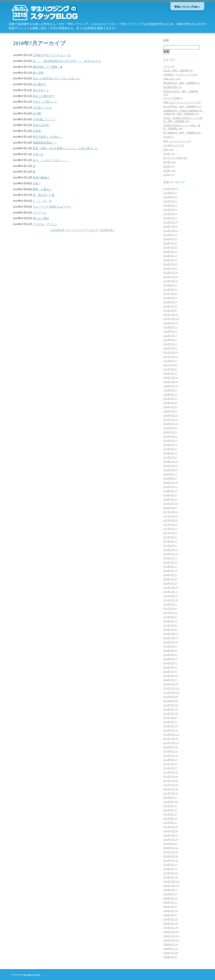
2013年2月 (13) (171, 726)
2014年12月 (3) (171, 634)
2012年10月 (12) (171, 743)
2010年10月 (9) (171, 839)
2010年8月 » (107, 230)
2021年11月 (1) (171, 356)
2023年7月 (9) (170, 293)
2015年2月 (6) (170, 625)
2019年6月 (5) (170, 436)
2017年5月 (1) (170, 533)
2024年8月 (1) (170, 239)
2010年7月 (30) (171, 852)
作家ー (37, 183)
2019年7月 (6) (170, 432)
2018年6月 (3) (170, 487)
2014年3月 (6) (170, 671)
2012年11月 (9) (171, 739)
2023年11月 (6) (171, 277)
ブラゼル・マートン (45, 224)
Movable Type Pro (32, 975)
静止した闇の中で (44, 96)
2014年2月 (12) (171, 676)
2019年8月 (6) (170, 428)
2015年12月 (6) (171, 587)
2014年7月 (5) (170, 655)
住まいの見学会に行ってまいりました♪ (57, 78)
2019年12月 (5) (171, 415)
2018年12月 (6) (171, 461)
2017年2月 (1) (170, 545)
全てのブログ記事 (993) (175, 158)
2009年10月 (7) (171, 890)
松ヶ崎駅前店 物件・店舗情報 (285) (182, 133)
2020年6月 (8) (170, 403)
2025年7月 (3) (170, 201)
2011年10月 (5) (171, 793)
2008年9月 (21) (171, 944)
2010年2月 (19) (171, 873)
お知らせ (38, 154)
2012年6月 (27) (171, 760)
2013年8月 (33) (171, 701)
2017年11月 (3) (171, 516)
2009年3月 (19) (171, 919)
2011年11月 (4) (171, 789)
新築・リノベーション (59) (177, 141)
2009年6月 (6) (170, 907)
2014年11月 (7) (171, 638)
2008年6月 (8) (170, 957)
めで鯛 (37, 113)
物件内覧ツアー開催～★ (48, 67)
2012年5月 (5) (170, 764)
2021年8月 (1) (170, 361)
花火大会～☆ (41, 90)
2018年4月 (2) (170, 495)
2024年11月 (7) (171, 226)
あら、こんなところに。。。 (50, 160)
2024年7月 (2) (170, 243)
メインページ (74, 230)
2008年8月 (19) (171, 949)
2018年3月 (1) (170, 499)
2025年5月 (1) (170, 210)
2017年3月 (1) (170, 541)
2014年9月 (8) (170, 646)
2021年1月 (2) (170, 373)
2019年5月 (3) (170, 440)
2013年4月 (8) (170, 718)
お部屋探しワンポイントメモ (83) (180, 75)
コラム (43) (169, 66)
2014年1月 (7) (170, 680)
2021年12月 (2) (171, 352)
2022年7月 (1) (170, 335)
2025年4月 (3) (170, 214)
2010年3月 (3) (170, 869)
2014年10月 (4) (171, 642)
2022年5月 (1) (170, 344)
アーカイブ (91, 230)
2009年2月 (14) (171, 923)
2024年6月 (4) (170, 247)
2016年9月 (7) (170, 558)
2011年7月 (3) (170, 806)
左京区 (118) (169, 170)
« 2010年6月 (57, 230)
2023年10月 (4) (171, 281)
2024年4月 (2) (170, 256)
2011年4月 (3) (170, 818)
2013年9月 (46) (171, 697)
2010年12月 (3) (171, 831)
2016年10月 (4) (171, 554)
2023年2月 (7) (170, 306)
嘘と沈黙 (38, 73)
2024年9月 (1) (170, 235)
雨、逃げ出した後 (44, 195)
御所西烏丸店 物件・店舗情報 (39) (182, 83)
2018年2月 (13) (171, 503)
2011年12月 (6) (171, 785)
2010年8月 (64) (171, 848)
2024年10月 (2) (171, 231)
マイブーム (39, 213)
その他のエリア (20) (174, 145)
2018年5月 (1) (170, 491)
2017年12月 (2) (171, 512)
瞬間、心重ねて (42, 189)
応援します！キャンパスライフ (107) (182, 102)
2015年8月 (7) (170, 604)
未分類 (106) (170, 162)
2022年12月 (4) (171, 314)
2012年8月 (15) (171, 751)
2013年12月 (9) (171, 684)
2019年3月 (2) (170, 449)
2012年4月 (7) (170, 768)
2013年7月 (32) (171, 705)
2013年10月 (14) (171, 692)
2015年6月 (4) (170, 608)
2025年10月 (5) (171, 189)
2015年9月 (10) (171, 600)
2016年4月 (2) (170, 571)
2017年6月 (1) (170, 529)
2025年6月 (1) (170, 205)
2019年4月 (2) (170, 445)
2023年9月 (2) (170, 285)
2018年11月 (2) (171, 466)
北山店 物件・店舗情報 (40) (178, 70)
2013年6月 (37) (171, 709)
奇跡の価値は (41, 178)
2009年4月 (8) (170, 915)
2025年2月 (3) (170, 218)
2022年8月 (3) (170, 331)
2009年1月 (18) (171, 928)
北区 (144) (168, 149)
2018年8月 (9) (170, 478)
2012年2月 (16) (171, 776)
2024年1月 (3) (170, 268)
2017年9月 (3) (170, 524)
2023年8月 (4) (170, 289)
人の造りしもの (42, 108)
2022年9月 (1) (170, 327)
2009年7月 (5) (170, 902)
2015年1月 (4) (170, 629)
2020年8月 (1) (170, 394)
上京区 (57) (169, 175)
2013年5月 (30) (171, 713)
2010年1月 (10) (171, 877)
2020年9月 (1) (170, 390)
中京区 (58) (169, 154)
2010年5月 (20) (171, 860)
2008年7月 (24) (171, 953)
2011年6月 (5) (170, 810)
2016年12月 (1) (171, 550)
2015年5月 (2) (170, 613)
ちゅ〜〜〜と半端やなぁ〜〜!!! (52, 207)
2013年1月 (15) (171, 730)
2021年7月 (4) (170, 365)
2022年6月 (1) (170, 340)
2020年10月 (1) (171, 386)
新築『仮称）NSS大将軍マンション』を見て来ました (65, 148)
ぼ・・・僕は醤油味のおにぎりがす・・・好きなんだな (67, 61)
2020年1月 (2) (170, 411)
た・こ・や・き (42, 201)
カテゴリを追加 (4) (173, 98)
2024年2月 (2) (170, 264)
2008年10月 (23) (171, 940)
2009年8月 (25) (171, 898)
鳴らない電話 (41, 218)
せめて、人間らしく (45, 102)
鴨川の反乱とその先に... (47, 137)
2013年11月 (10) (171, 688)
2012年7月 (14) (171, 755)
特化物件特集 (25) (172, 87)
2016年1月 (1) (170, 583)
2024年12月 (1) (171, 222)
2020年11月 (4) (171, 382)
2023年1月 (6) (170, 310)
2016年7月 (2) (170, 562)
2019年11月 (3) (171, 419)
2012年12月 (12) (171, 734)
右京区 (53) (169, 166)
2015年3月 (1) (170, 621)
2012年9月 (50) (171, 747)
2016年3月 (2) (170, 575)
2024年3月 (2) (170, 260)
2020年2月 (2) (170, 407)
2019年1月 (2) (170, 457)
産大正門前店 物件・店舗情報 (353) (182, 106)
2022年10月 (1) (171, 323)
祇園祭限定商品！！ (45, 143)
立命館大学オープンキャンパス (52, 55)
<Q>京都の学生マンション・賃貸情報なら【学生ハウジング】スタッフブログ (51, 13)
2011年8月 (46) (171, 802)
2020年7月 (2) (170, 398)
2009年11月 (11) (171, 886)
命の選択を (39, 84)
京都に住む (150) (172, 79)
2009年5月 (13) (171, 911)
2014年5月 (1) (170, 663)
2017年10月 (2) (171, 520)
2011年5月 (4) (170, 814)
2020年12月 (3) (171, 377)
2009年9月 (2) (170, 894)
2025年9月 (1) (170, 193)
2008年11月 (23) (171, 936)
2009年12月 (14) (171, 881)
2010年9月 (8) (170, 844)
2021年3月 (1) (170, 369)
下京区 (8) (168, 137)
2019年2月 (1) (170, 453)
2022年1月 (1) (170, 348)
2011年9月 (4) (170, 797)
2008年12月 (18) (171, 932)
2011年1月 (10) (171, 827)
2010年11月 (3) (171, 835)
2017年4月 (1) (170, 537)
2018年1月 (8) (170, 508)
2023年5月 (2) (170, 302)
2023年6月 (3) (170, 298)
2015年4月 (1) (170, 617)
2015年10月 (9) (171, 596)
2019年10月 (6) (171, 424)
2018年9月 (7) (170, 474)
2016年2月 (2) (170, 579)
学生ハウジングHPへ (187, 7)
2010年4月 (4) (170, 865)
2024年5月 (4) (170, 252)
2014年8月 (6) (170, 650)
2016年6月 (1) (170, 566)
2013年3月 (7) (170, 722)
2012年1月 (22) (171, 781)
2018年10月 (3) (171, 470)
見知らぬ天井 (41, 125)
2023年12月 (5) (171, 273)
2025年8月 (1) (170, 197)
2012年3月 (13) (171, 772)
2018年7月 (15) (171, 482)
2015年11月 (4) (171, 592)
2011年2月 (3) (170, 823)
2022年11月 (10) (171, 319)
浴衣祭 (37, 131)
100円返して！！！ (44, 119)
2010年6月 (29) (171, 856)
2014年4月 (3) (170, 667)
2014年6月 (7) (170, 659)
